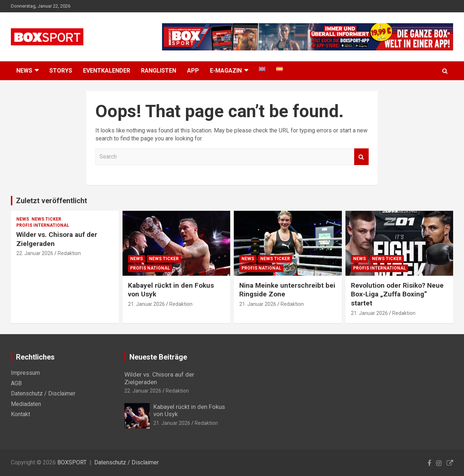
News (23, 219)
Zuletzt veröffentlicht (51, 201)
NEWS (24, 71)
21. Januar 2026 (146, 304)
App (193, 71)
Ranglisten (159, 71)
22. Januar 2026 (35, 253)
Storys (61, 71)
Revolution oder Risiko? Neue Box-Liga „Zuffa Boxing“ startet (397, 294)
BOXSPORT (72, 462)
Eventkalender (107, 71)
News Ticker (46, 219)
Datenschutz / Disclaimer (43, 393)
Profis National (150, 268)
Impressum (25, 373)
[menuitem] (262, 69)
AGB (16, 383)
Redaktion (69, 253)
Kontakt (20, 414)
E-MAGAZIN (226, 71)
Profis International (43, 225)
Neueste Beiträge (158, 357)
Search (361, 157)
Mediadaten (26, 404)
